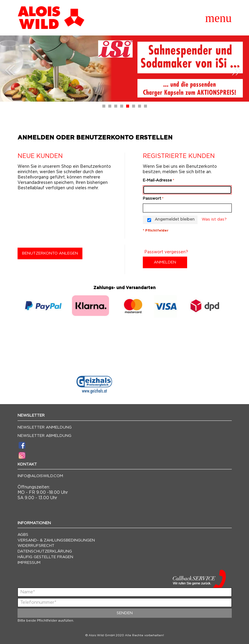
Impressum (29, 563)
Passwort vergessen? (166, 252)
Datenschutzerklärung (45, 551)
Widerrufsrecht (36, 546)
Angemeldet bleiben (175, 219)
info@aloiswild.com (40, 476)
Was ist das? (214, 219)
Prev (10, 70)
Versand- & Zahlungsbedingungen (56, 540)
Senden (125, 613)
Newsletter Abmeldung (44, 436)
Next (237, 70)
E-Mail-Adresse (157, 180)
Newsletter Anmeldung (45, 427)
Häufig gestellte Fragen (45, 557)
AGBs (23, 535)
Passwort (152, 199)
